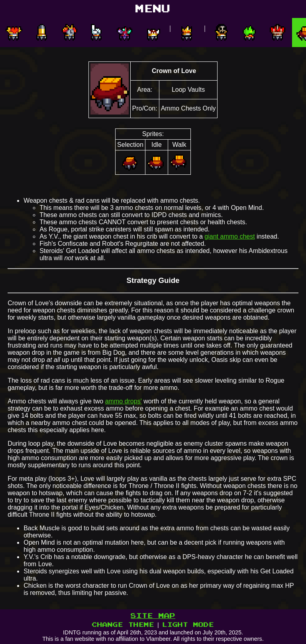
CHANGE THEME (123, 625)
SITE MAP (153, 616)
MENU (153, 9)
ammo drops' (124, 401)
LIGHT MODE (188, 625)
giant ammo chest (229, 236)
